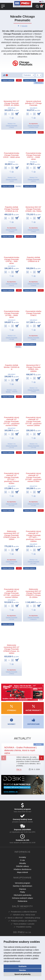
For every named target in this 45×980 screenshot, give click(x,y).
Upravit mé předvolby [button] (22, 974)
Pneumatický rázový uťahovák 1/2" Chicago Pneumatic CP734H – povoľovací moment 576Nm (33, 477)
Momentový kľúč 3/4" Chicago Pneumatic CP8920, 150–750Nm (33, 209)
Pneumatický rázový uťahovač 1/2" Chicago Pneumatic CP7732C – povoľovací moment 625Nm (12, 478)
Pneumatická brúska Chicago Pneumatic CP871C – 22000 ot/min (33, 156)
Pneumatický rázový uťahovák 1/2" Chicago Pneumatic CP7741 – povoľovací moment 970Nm (12, 421)
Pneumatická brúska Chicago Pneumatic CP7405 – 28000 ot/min (12, 314)
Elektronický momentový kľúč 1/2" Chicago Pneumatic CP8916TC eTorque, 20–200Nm (33, 593)
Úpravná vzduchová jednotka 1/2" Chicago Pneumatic (33, 103)
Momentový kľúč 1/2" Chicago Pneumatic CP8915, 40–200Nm (12, 103)
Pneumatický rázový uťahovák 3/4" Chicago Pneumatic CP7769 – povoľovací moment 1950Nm (12, 593)
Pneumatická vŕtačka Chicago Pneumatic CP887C (33, 313)
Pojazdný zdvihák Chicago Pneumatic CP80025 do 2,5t (12, 209)
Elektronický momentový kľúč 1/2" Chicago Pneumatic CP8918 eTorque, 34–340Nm (12, 649)
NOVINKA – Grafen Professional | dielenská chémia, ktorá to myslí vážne (20, 750)
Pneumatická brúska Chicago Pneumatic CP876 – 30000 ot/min (12, 155)
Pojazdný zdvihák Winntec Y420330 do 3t (12, 367)
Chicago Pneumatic (12, 125)
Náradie (24, 26)
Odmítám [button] (23, 970)
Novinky (39, 744)
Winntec (8, 392)
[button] (4, 758)
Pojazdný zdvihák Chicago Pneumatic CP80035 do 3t (33, 259)
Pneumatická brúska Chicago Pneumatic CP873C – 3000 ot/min (12, 260)
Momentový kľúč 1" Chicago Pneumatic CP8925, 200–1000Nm (33, 368)
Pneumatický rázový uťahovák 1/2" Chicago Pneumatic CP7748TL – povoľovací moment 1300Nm (33, 536)
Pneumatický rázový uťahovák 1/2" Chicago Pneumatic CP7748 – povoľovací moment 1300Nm (33, 421)
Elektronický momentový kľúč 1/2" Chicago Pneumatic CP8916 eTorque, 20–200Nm (12, 535)
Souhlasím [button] (22, 966)
